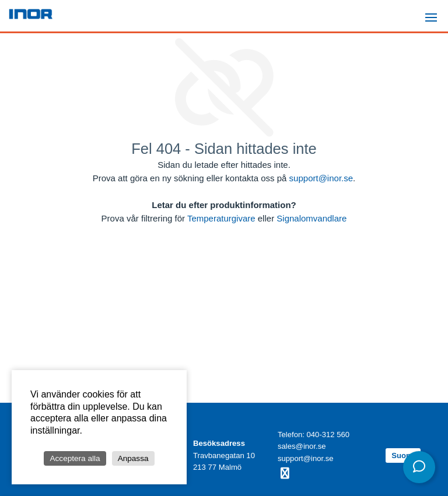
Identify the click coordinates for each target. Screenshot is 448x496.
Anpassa (133, 458)
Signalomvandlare (311, 218)
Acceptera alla (75, 458)
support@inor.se (321, 178)
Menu (435, 12)
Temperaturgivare (221, 218)
